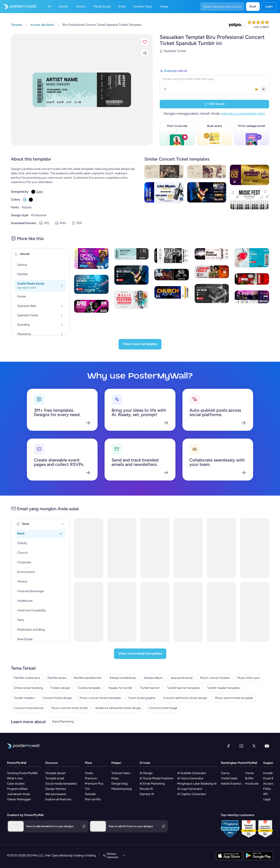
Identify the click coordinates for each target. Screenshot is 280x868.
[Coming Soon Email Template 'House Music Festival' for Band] (122, 612)
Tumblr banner (150, 688)
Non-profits (93, 799)
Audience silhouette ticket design (118, 708)
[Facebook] (228, 746)
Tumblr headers (24, 698)
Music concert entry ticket (70, 708)
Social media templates (61, 784)
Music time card (248, 678)
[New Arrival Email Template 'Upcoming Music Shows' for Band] (89, 612)
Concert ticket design (57, 698)
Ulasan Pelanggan (19, 799)
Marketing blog (122, 789)
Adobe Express (231, 784)
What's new (15, 778)
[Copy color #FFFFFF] (37, 200)
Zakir (40, 192)
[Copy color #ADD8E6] (25, 200)
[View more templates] (140, 344)
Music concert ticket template (100, 698)
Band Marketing (63, 722)
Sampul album (153, 678)
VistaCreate (229, 778)
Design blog (119, 784)
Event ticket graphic (142, 698)
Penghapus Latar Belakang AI (197, 784)
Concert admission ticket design (185, 698)
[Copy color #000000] (31, 200)
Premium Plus (94, 784)
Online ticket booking (28, 688)
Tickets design (60, 688)
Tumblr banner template (183, 688)
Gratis (89, 773)
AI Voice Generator (190, 778)
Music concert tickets (215, 678)
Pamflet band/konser (88, 678)
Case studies (16, 784)
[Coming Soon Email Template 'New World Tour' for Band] (221, 548)
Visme (249, 773)
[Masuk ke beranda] (18, 7)
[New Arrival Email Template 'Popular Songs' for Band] (255, 548)
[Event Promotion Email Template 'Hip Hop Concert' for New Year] (122, 548)
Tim (87, 789)
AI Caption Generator (192, 794)
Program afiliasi (17, 789)
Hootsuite (252, 784)
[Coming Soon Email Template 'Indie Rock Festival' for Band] (188, 548)
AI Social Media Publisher (157, 778)
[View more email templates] (140, 654)
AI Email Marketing (152, 784)
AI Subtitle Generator (192, 773)
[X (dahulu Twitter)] (254, 746)
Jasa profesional (181, 678)
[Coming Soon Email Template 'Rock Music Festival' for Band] (155, 612)
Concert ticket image (163, 708)
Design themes (56, 789)
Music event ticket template (234, 698)
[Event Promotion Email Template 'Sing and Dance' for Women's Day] (221, 612)
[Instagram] (241, 746)
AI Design (146, 773)
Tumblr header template (223, 688)
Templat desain (56, 773)
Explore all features (58, 799)
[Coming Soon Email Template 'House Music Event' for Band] (155, 548)
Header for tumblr (120, 688)
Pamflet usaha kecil (27, 678)
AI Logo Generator (190, 789)
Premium (91, 778)
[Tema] (63, 524)
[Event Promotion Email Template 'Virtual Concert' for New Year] (89, 548)
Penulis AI (146, 789)
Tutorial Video (121, 773)
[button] (145, 42)
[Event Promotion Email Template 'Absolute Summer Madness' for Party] (188, 612)
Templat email (55, 778)
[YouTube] (267, 746)
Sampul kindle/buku (123, 678)
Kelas (115, 778)
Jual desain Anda (18, 794)
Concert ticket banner (29, 708)
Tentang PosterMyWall (22, 773)
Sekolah (90, 794)
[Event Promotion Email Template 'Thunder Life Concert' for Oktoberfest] (255, 612)
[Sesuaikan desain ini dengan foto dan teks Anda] (82, 90)
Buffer (249, 778)
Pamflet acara (57, 678)
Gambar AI (147, 794)
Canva (225, 773)
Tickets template (89, 688)
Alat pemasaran (56, 794)
